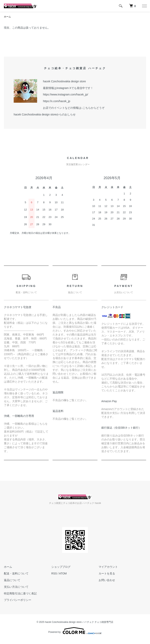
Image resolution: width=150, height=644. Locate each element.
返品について (12, 580)
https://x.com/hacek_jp (57, 101)
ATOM (63, 573)
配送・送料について (16, 573)
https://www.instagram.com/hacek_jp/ (66, 94)
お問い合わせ (107, 580)
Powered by (75, 631)
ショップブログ (61, 567)
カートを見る (107, 573)
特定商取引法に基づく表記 (20, 593)
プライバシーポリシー (18, 600)
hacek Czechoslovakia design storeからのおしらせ (45, 114)
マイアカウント (108, 567)
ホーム (7, 17)
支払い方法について (16, 587)
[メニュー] (144, 6)
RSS (54, 573)
